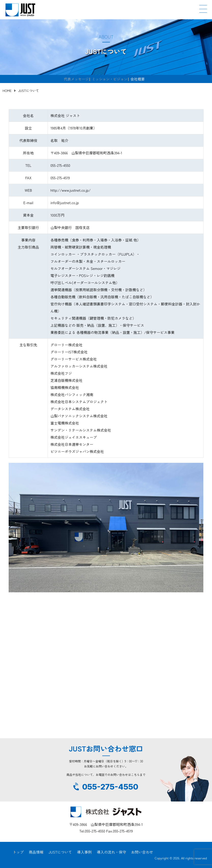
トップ (18, 852)
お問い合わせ (142, 852)
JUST (20, 10)
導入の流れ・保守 (111, 852)
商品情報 (36, 852)
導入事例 (84, 852)
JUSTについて (60, 852)
